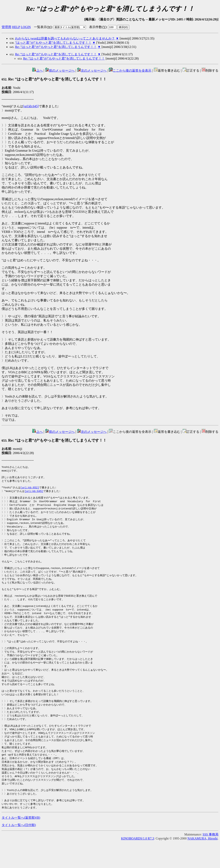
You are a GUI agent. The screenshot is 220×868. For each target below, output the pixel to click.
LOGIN (26, 27)
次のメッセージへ (92, 70)
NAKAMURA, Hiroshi (203, 864)
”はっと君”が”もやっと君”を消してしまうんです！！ (53, 43)
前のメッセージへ (60, 70)
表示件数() (98, 27)
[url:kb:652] (30, 490)
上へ (38, 70)
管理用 (6, 27)
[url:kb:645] (31, 106)
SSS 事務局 (210, 860)
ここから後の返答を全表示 (130, 70)
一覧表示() (43, 27)
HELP (16, 27)
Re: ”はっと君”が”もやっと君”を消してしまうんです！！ (56, 47)
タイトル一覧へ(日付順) (19, 851)
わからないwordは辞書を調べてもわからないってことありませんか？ (65, 38)
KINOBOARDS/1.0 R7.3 (137, 864)
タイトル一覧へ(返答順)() (21, 844)
